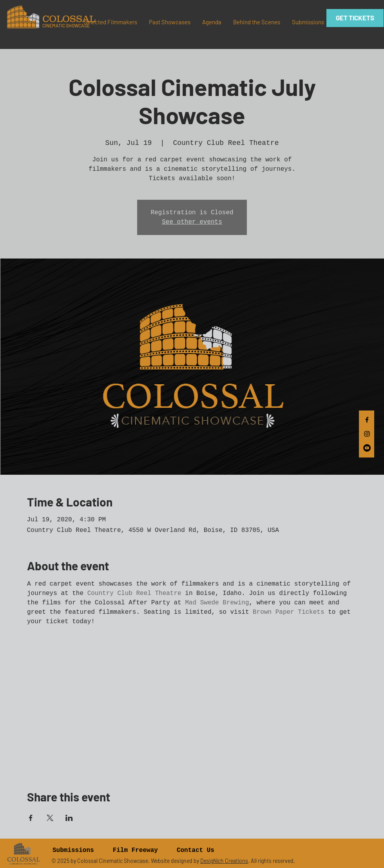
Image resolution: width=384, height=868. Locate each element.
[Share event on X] (50, 818)
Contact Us (196, 850)
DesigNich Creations (224, 861)
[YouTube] (367, 448)
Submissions (73, 850)
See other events (192, 222)
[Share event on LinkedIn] (69, 818)
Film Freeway (135, 850)
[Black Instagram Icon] (367, 434)
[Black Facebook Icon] (367, 420)
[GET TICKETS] (355, 18)
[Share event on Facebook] (31, 818)
